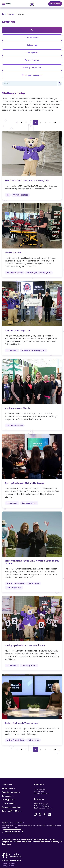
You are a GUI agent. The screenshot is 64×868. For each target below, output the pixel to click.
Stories (11, 14)
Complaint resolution (11, 807)
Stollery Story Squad (32, 68)
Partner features (32, 60)
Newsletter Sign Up (12, 831)
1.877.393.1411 (46, 806)
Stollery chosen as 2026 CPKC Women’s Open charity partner (32, 552)
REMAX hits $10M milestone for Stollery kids (32, 165)
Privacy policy (8, 800)
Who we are (7, 785)
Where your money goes (32, 75)
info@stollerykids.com (46, 808)
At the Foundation (32, 38)
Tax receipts (7, 796)
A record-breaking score (32, 318)
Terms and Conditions (11, 811)
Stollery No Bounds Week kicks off (32, 709)
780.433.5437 (43, 804)
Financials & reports (10, 792)
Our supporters (32, 53)
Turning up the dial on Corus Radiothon (32, 633)
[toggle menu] (7, 4)
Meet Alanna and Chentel (32, 394)
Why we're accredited (11, 860)
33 (55, 122)
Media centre (8, 788)
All (32, 30)
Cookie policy (8, 803)
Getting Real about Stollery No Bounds (32, 471)
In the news (32, 45)
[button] (35, 814)
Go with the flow (32, 240)
